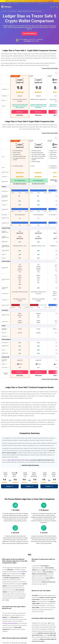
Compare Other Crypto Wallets (50, 68)
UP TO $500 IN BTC (20, 181)
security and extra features (10, 623)
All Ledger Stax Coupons (38, 184)
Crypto (6, 11)
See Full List (20, 233)
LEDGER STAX (38, 83)
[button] (54, 7)
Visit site (20, 112)
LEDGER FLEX (20, 83)
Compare (10, 486)
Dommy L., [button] (26, 39)
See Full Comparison (29, 33)
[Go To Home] (2, 11)
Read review (20, 115)
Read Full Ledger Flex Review (29, 465)
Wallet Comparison (12, 11)
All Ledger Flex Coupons (20, 184)
